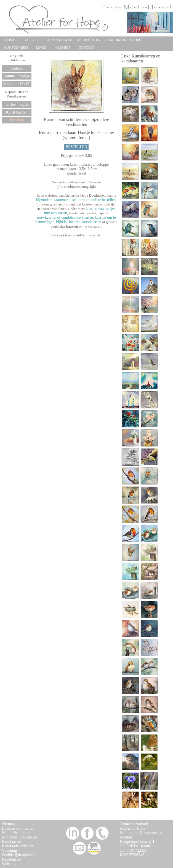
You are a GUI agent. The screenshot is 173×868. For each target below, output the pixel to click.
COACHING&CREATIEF (123, 40)
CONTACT (87, 48)
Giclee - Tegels (17, 105)
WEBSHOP (62, 48)
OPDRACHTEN (89, 40)
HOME (10, 40)
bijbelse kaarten (68, 222)
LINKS (41, 48)
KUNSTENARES (16, 48)
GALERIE (30, 40)
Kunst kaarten (17, 112)
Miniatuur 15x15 (17, 84)
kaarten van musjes (101, 209)
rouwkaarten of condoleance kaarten (65, 217)
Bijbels (17, 68)
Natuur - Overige (17, 76)
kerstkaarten (92, 222)
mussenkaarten (56, 213)
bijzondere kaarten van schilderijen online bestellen (76, 200)
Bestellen (17, 120)
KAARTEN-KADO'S (59, 40)
